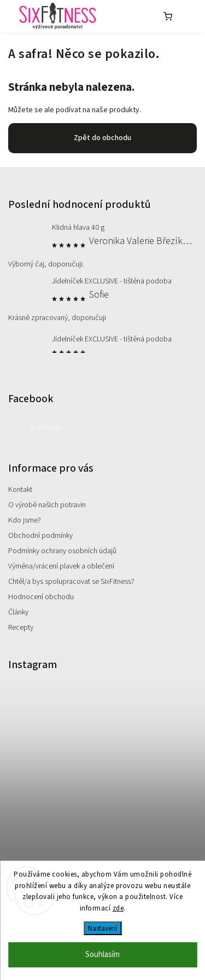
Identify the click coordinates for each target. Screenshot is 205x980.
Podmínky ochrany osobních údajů (62, 551)
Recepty (21, 628)
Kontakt (20, 490)
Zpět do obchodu (102, 138)
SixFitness (45, 428)
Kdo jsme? (25, 520)
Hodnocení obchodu (41, 597)
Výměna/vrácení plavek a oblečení (61, 566)
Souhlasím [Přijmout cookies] (102, 955)
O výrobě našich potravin (47, 505)
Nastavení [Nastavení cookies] (102, 928)
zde (118, 908)
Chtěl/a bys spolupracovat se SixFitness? (71, 582)
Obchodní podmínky (40, 536)
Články (18, 612)
